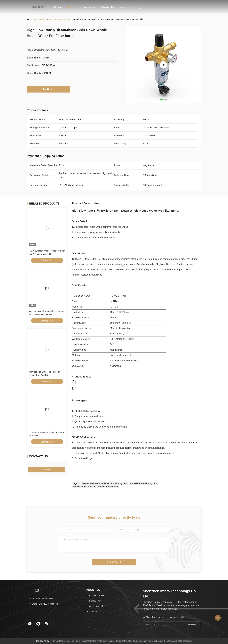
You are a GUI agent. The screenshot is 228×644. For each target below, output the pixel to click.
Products (73, 7)
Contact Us (108, 7)
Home (58, 7)
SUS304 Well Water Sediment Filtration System (105, 483)
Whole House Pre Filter (59, 19)
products (42, 19)
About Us (90, 7)
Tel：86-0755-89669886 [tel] (41, 598)
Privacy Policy (43, 641)
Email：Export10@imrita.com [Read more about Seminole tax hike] (44, 604)
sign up (192, 625)
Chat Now (49, 89)
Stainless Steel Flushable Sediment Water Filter (96, 487)
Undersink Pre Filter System (144, 483)
